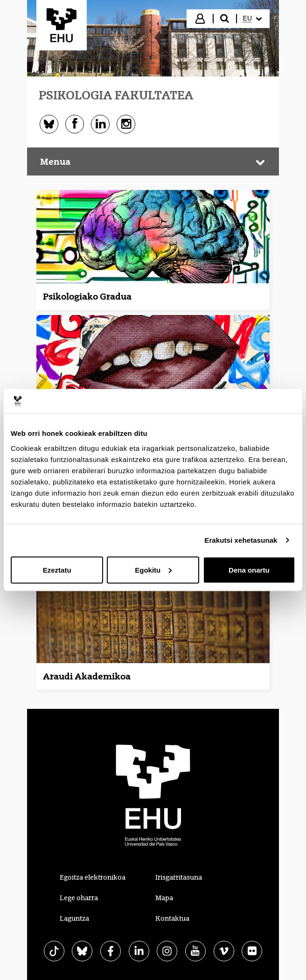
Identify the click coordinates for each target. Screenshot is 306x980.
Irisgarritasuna (179, 877)
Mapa (164, 898)
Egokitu (153, 570)
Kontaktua (172, 918)
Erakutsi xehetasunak (241, 540)
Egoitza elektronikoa (93, 877)
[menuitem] (252, 19)
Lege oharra (79, 898)
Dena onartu (249, 570)
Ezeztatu (57, 570)
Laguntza (74, 918)
